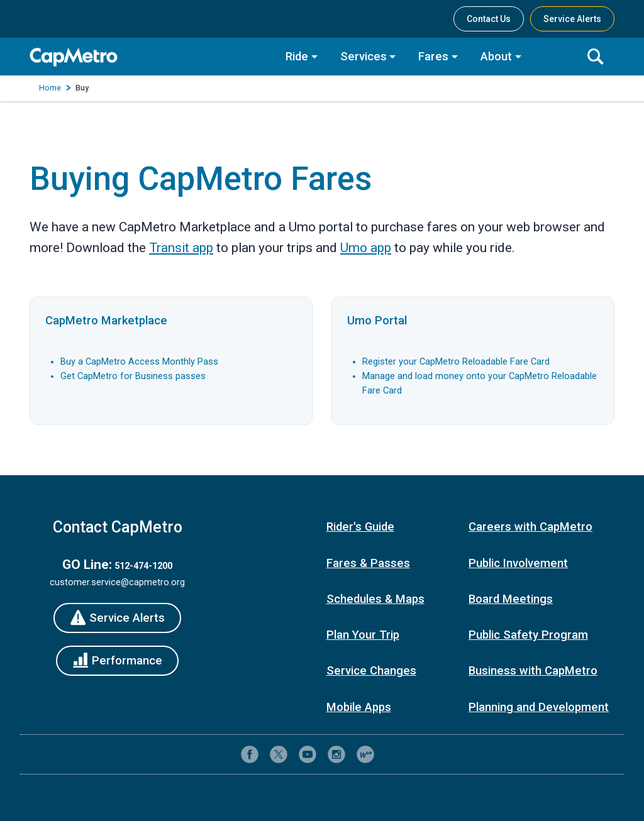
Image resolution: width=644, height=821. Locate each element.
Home (50, 88)
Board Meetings (511, 599)
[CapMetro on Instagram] (336, 754)
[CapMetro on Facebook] (250, 754)
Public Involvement (518, 563)
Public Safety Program (528, 635)
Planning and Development (539, 707)
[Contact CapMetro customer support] (394, 754)
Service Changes (371, 671)
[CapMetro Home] (149, 57)
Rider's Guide (360, 527)
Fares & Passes (368, 563)
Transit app (181, 248)
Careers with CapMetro (530, 527)
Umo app (366, 248)
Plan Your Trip (363, 635)
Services (364, 57)
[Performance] (117, 661)
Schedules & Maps (375, 599)
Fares (433, 57)
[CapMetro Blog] (365, 754)
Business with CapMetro (533, 671)
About (496, 57)
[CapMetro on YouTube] (308, 754)
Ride (297, 57)
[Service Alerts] (117, 618)
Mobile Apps (359, 707)
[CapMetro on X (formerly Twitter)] (279, 754)
